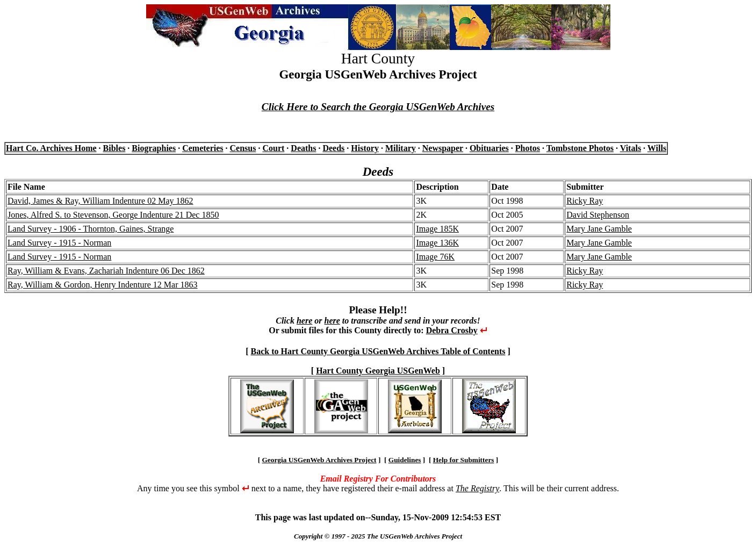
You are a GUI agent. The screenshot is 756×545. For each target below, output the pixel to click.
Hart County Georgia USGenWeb (378, 371)
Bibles (114, 148)
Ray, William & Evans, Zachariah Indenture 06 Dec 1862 (106, 271)
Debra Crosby (452, 330)
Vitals (631, 148)
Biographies (154, 148)
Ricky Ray (585, 201)
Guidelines (405, 460)
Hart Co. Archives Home (51, 148)
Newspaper (443, 148)
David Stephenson (598, 215)
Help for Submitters (464, 460)
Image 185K (437, 229)
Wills (657, 148)
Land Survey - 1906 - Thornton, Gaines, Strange (91, 229)
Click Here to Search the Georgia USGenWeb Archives (378, 107)
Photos (528, 148)
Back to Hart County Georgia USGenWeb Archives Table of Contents (378, 351)
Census (243, 148)
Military (401, 148)
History (365, 148)
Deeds (333, 148)
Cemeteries (203, 148)
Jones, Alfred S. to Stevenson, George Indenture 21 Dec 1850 (113, 215)
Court (273, 148)
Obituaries (489, 148)
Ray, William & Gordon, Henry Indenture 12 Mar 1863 (103, 285)
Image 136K (437, 243)
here (304, 321)
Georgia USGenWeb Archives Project (319, 460)
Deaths (303, 148)
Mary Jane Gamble (599, 229)
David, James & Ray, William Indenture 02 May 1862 (100, 201)
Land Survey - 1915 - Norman (59, 243)
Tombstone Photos (580, 148)
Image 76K (435, 257)
